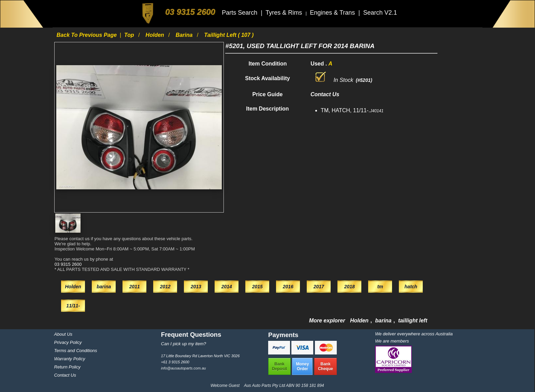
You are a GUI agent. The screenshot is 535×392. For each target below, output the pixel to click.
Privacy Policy (68, 342)
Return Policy (67, 367)
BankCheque (326, 366)
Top (130, 35)
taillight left (413, 321)
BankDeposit (279, 366)
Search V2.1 (380, 13)
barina (185, 35)
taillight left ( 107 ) (229, 35)
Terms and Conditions (76, 351)
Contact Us (65, 375)
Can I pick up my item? (184, 344)
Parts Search (240, 13)
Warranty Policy (70, 359)
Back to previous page (88, 35)
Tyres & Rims (285, 13)
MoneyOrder (302, 366)
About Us (63, 334)
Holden (156, 35)
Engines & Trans (333, 13)
